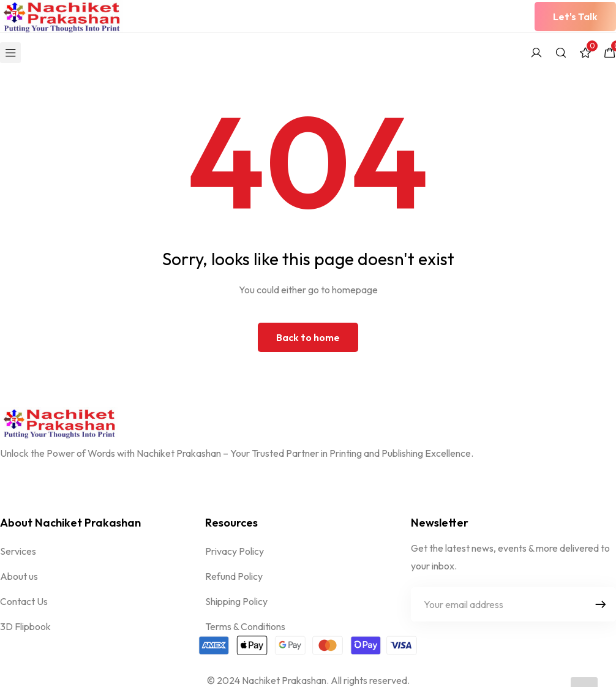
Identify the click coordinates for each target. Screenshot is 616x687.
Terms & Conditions (245, 626)
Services (18, 551)
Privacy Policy (235, 551)
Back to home (308, 337)
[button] (575, 17)
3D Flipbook (25, 626)
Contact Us (24, 601)
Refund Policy (234, 576)
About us (19, 576)
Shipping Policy (236, 601)
